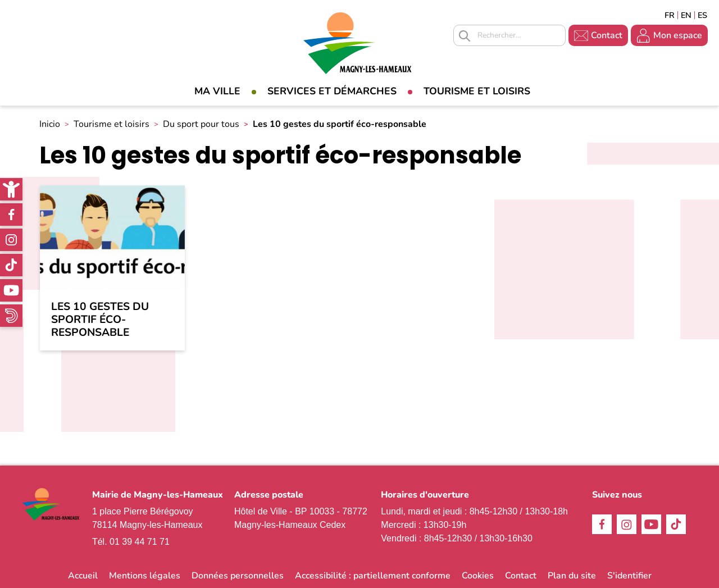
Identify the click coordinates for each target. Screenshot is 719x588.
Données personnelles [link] (238, 576)
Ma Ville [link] (217, 91)
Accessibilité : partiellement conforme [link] (373, 576)
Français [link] (670, 15)
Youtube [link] (11, 290)
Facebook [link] (11, 215)
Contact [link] (607, 35)
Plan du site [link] (572, 576)
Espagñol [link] (703, 15)
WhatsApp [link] (11, 316)
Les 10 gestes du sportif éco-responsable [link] (100, 320)
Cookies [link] (478, 576)
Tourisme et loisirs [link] (477, 91)
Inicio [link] (50, 124)
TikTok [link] (11, 265)
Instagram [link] (11, 240)
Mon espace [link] (678, 35)
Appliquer (465, 36)
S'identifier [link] (629, 576)
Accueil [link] (83, 576)
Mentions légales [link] (145, 576)
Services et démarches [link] (332, 91)
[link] (11, 189)
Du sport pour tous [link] (201, 124)
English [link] (686, 15)
